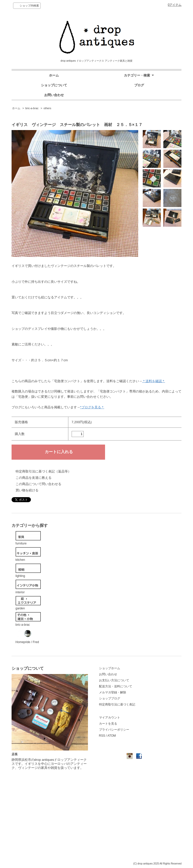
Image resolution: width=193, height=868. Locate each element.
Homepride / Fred (28, 636)
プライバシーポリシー (114, 730)
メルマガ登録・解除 (113, 692)
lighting (28, 571)
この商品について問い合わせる (38, 484)
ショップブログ (110, 698)
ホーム (54, 75)
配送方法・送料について (116, 686)
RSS (102, 736)
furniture (28, 538)
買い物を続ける (27, 490)
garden (28, 603)
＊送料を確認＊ (154, 381)
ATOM (112, 736)
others (47, 108)
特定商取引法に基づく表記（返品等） (43, 471)
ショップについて (54, 85)
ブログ (139, 85)
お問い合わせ (54, 95)
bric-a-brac (32, 108)
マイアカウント (110, 718)
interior (28, 587)
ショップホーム (110, 668)
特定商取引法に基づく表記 (117, 704)
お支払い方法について (114, 680)
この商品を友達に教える (34, 478)
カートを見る (108, 724)
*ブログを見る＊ (92, 407)
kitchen (28, 554)
